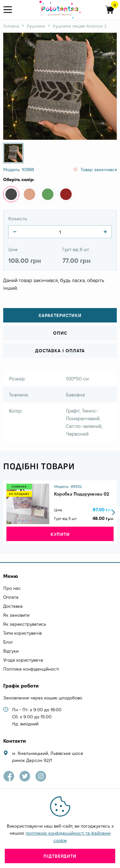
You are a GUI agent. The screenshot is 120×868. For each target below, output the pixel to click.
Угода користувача (23, 660)
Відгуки (11, 651)
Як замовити (16, 615)
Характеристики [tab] (60, 315)
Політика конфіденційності (31, 669)
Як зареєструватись (25, 624)
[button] (114, 513)
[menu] (10, 10)
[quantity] (15, 232)
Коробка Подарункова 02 (82, 494)
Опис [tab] (60, 333)
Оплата (11, 597)
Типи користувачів (22, 633)
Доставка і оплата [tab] (60, 351)
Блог (8, 642)
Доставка (13, 606)
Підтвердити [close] (60, 856)
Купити (60, 534)
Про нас (12, 588)
